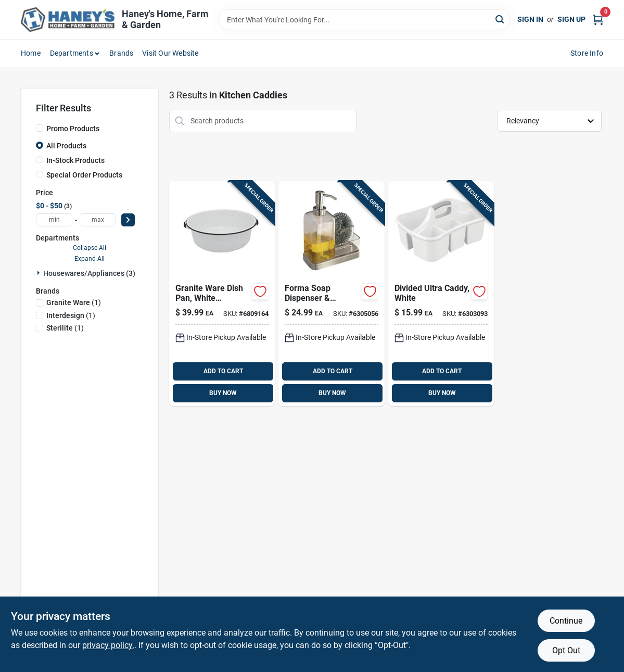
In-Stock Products (75, 160)
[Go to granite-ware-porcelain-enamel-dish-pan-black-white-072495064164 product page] (222, 294)
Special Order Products (84, 175)
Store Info (587, 53)
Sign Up (571, 19)
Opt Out (566, 650)
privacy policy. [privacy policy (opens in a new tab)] (108, 645)
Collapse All (90, 248)
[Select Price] (128, 220)
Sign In (530, 19)
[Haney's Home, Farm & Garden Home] (68, 20)
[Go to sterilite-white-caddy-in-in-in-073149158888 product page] (441, 294)
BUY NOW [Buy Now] (223, 393)
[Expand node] (40, 273)
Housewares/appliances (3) (89, 273)
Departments (72, 53)
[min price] (54, 220)
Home (31, 53)
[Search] (500, 19)
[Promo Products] (40, 128)
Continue (566, 621)
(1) (74, 302)
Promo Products (73, 129)
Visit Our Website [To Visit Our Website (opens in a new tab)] (170, 53)
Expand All (90, 259)
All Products (66, 146)
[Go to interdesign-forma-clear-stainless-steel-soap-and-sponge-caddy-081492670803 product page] (331, 294)
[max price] (98, 220)
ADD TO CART (223, 371)
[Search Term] (364, 20)
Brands (121, 53)
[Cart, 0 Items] (598, 20)
